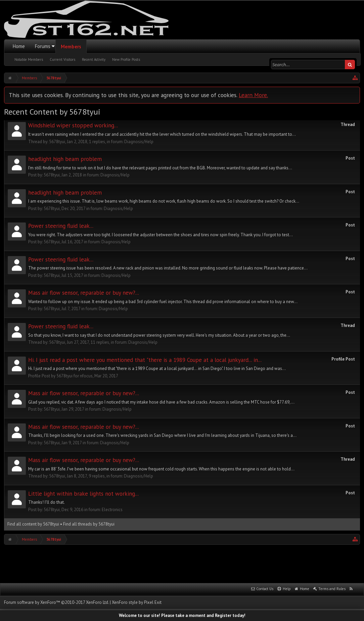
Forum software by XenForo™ (56, 602)
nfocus (86, 376)
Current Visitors (62, 59)
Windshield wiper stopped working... (73, 125)
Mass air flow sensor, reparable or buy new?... (84, 293)
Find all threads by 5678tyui (89, 524)
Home (19, 46)
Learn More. (253, 95)
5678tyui (57, 142)
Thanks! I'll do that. (47, 502)
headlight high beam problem (65, 159)
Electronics (112, 510)
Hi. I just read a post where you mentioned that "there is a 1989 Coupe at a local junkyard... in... (145, 360)
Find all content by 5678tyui (33, 524)
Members (71, 47)
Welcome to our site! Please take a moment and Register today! (182, 615)
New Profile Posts (126, 59)
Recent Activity (94, 59)
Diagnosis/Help (139, 142)
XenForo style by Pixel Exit (137, 602)
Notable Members (29, 59)
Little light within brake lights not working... (83, 494)
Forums (43, 46)
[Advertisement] (182, 563)
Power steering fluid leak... (61, 226)
